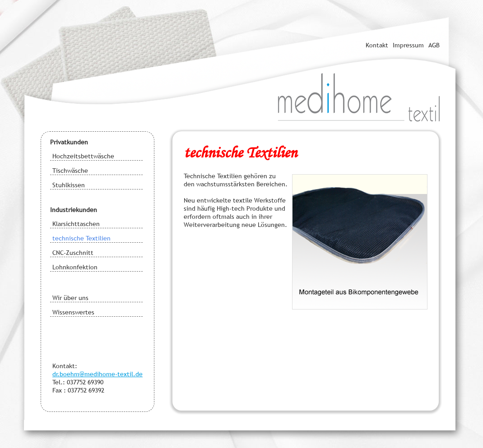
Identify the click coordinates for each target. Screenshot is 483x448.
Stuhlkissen (69, 185)
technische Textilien (81, 238)
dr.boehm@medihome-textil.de (98, 374)
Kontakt (377, 45)
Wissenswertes (73, 312)
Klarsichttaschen (76, 224)
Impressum (408, 45)
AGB (434, 45)
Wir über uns (70, 298)
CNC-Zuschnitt (73, 253)
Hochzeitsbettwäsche (83, 156)
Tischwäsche (70, 171)
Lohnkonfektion (75, 267)
